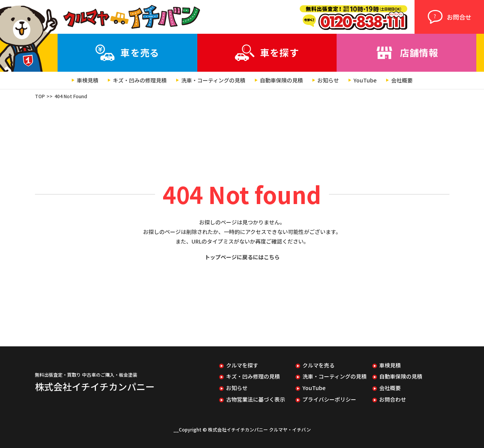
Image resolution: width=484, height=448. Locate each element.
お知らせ (328, 80)
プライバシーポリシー (329, 399)
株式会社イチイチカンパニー (95, 386)
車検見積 (88, 80)
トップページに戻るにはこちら (242, 257)
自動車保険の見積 (281, 80)
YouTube (365, 80)
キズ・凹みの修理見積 (140, 80)
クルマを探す (242, 365)
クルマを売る (319, 365)
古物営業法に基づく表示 (256, 399)
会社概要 (402, 80)
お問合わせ (393, 399)
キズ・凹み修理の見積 (253, 376)
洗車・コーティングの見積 (213, 80)
